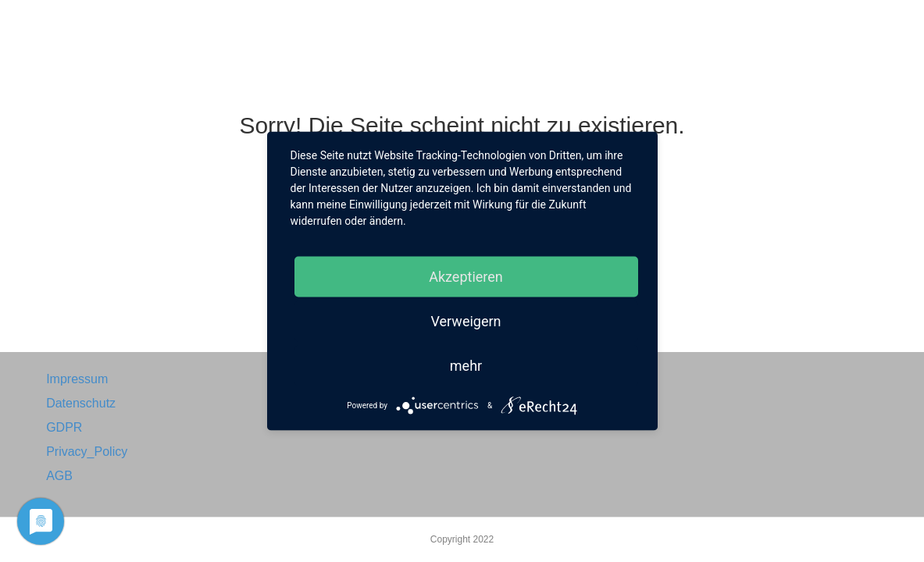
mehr (466, 366)
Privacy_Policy (87, 452)
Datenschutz (81, 403)
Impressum (77, 379)
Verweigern (466, 321)
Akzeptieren (466, 277)
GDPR (64, 427)
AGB (59, 476)
